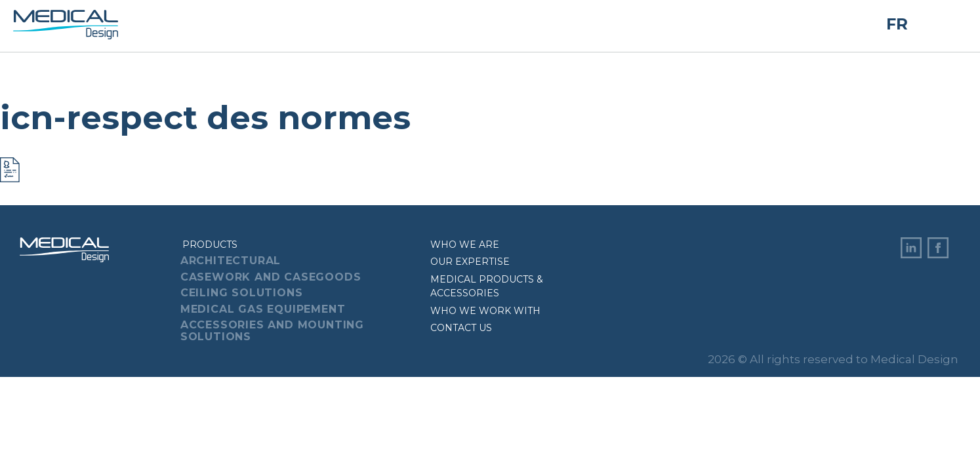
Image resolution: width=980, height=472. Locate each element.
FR (897, 24)
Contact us (461, 328)
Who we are (465, 245)
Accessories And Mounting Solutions (272, 331)
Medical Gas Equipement (263, 309)
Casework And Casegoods (271, 277)
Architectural (231, 261)
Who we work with (485, 311)
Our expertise (470, 262)
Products (210, 245)
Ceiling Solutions (242, 293)
